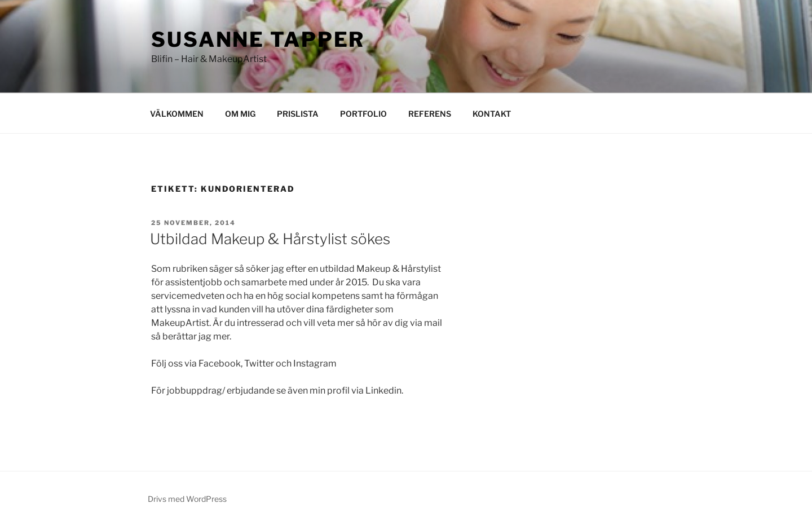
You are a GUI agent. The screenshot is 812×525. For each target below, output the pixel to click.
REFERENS (430, 114)
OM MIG (240, 114)
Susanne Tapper (258, 39)
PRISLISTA (298, 114)
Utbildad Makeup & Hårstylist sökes (270, 239)
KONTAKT (492, 114)
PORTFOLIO (363, 114)
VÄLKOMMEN (177, 114)
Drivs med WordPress (187, 499)
